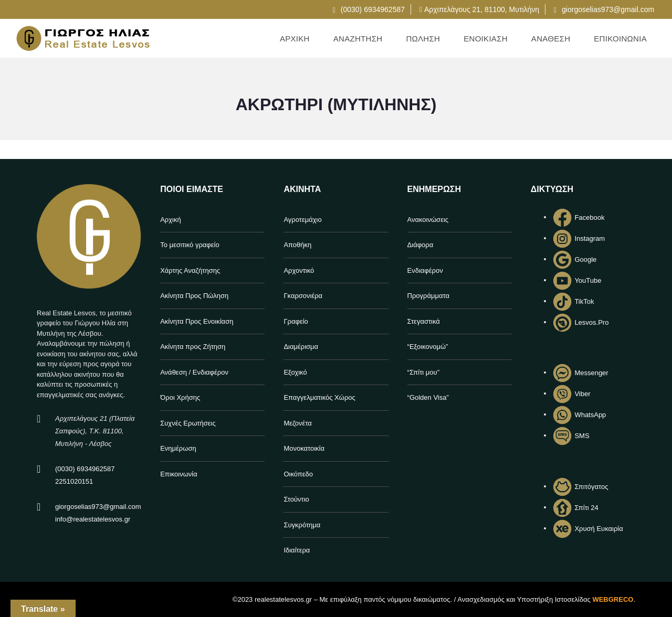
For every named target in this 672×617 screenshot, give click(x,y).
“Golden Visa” (428, 397)
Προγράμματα (428, 296)
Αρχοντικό (299, 270)
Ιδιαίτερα (297, 550)
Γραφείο (296, 321)
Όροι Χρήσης (180, 397)
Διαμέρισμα (301, 347)
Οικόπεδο (298, 474)
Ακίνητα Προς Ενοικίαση (197, 321)
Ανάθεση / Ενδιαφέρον (194, 372)
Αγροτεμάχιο (302, 220)
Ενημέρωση (178, 448)
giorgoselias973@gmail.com (604, 9)
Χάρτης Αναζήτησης (190, 270)
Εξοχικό (295, 372)
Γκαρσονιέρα (303, 296)
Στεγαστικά (424, 321)
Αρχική (171, 220)
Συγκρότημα (302, 525)
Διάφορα (421, 245)
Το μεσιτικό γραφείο (190, 245)
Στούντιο (296, 499)
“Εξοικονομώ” (428, 347)
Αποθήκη (297, 245)
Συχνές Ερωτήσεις (188, 423)
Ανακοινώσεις (428, 220)
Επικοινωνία (179, 474)
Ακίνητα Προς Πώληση (194, 296)
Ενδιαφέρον (425, 270)
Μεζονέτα (297, 423)
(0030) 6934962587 (369, 9)
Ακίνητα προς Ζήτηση (193, 347)
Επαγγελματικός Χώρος (319, 397)
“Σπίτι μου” (423, 372)
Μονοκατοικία (304, 448)
